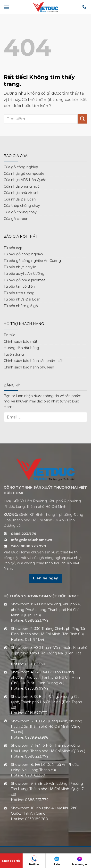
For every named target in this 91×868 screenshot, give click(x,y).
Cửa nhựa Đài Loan (20, 199)
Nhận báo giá (11, 861)
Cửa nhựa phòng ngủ (22, 186)
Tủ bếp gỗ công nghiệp (23, 254)
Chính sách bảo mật (21, 342)
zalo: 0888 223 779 (29, 546)
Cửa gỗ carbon (16, 219)
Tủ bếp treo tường (19, 293)
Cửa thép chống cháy (22, 206)
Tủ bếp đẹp (13, 248)
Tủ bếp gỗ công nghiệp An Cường (32, 261)
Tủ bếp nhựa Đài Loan (22, 299)
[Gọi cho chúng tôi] (84, 7)
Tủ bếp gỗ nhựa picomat (24, 280)
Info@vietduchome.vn (32, 540)
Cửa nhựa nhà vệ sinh (22, 193)
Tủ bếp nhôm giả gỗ (21, 306)
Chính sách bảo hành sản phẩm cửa (34, 361)
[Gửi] (83, 119)
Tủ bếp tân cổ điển (19, 286)
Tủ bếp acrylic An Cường (24, 274)
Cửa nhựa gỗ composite (24, 174)
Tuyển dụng (14, 354)
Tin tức (9, 335)
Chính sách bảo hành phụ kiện (29, 367)
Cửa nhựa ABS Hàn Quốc (25, 180)
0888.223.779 (24, 534)
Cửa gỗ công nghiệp (21, 167)
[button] (7, 7)
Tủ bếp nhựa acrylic (20, 267)
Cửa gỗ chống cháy (20, 212)
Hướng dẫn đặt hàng (21, 348)
